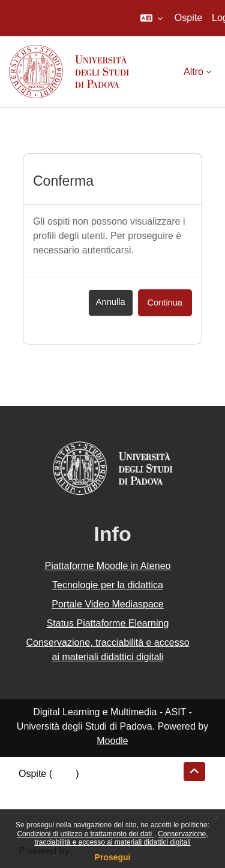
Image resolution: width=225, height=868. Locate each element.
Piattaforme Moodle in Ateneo (108, 566)
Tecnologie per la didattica (108, 585)
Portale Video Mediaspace (108, 604)
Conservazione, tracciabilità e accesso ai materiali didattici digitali (121, 838)
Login (64, 774)
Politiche (37, 802)
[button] (151, 18)
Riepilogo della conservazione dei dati (99, 788)
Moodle (112, 741)
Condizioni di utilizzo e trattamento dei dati (85, 834)
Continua (165, 303)
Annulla (111, 302)
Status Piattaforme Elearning (108, 623)
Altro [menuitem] (193, 72)
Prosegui (113, 857)
